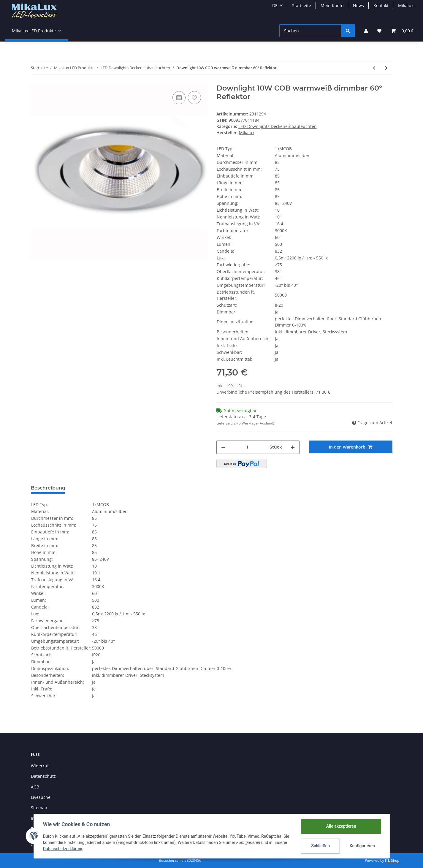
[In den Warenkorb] (351, 447)
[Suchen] (310, 31)
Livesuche (41, 797)
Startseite (302, 5)
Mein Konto (332, 5)
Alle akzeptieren (341, 826)
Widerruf (40, 766)
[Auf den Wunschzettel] (194, 98)
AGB (35, 787)
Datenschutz (43, 776)
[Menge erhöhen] (293, 447)
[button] (366, 31)
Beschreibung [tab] (48, 488)
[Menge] (248, 447)
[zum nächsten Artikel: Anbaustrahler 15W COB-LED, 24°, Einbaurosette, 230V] (386, 68)
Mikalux (406, 5)
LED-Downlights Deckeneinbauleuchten (278, 126)
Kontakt (381, 5)
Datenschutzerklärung (64, 849)
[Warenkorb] (402, 31)
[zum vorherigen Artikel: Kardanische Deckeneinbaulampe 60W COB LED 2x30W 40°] (374, 68)
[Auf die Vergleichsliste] (179, 98)
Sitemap (39, 808)
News (358, 5)
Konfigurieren (362, 846)
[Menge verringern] (223, 447)
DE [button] (275, 5)
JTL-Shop (392, 860)
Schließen (320, 846)
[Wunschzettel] (379, 31)
